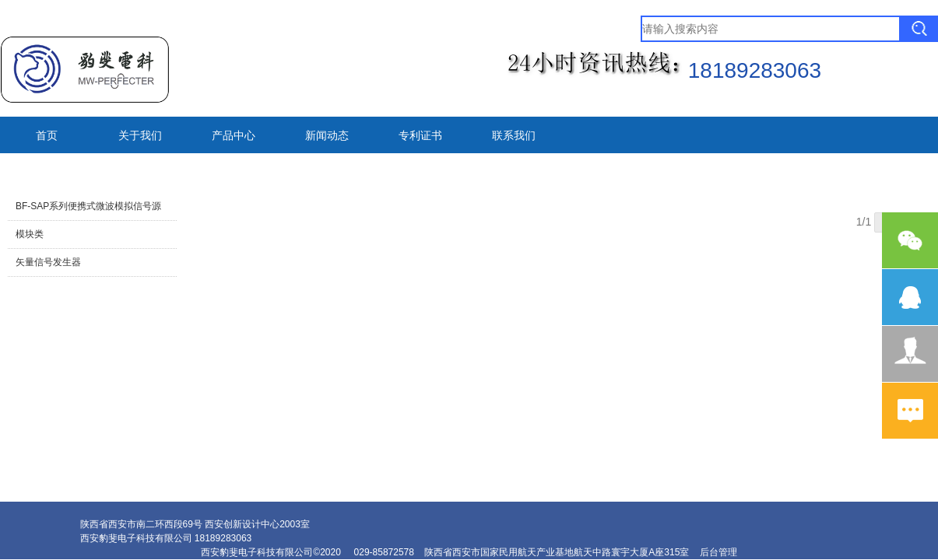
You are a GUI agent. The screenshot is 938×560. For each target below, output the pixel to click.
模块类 (30, 234)
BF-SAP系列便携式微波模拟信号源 (88, 206)
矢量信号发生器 (48, 262)
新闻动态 (327, 135)
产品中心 (234, 135)
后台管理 (718, 552)
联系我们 (514, 135)
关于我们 (140, 135)
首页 (47, 135)
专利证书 (420, 135)
